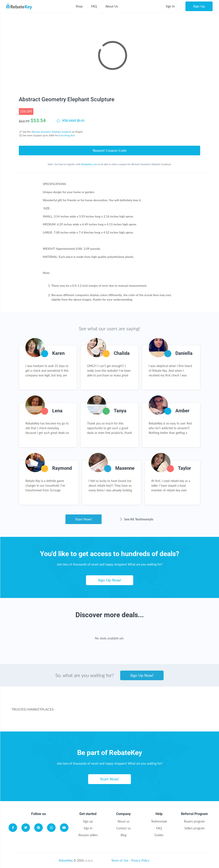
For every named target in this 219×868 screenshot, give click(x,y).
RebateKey (66, 860)
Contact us (124, 828)
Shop (79, 6)
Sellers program (195, 828)
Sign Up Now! (110, 580)
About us (123, 821)
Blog (124, 835)
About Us (112, 6)
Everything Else (67, 135)
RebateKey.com (89, 164)
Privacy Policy (140, 860)
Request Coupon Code (110, 150)
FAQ (94, 6)
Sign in (88, 828)
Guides (159, 835)
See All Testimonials (136, 519)
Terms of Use (120, 860)
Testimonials (159, 821)
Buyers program (194, 821)
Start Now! (84, 519)
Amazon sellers (88, 835)
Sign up (88, 821)
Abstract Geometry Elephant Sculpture (51, 132)
